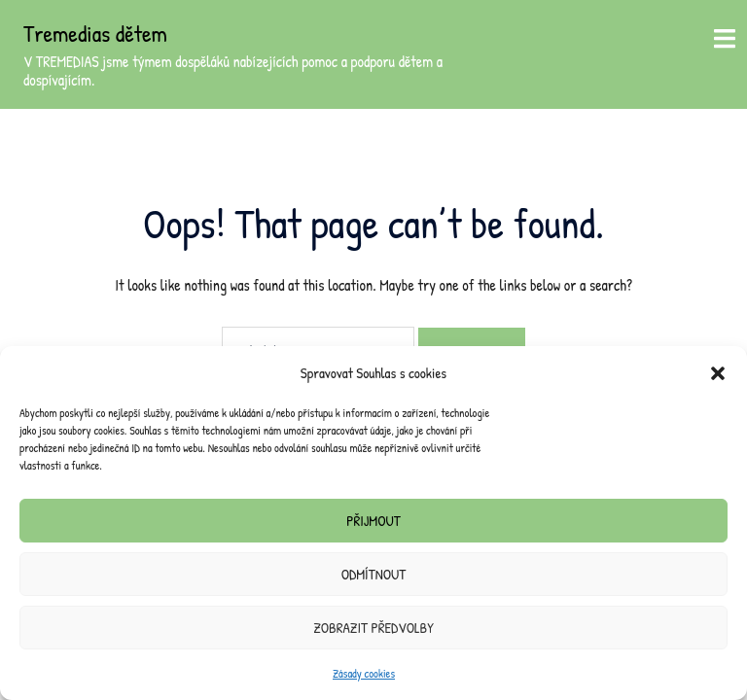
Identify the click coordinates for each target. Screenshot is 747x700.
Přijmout (373, 521)
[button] (718, 373)
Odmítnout (374, 574)
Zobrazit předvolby (373, 628)
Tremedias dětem (95, 33)
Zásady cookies (364, 673)
